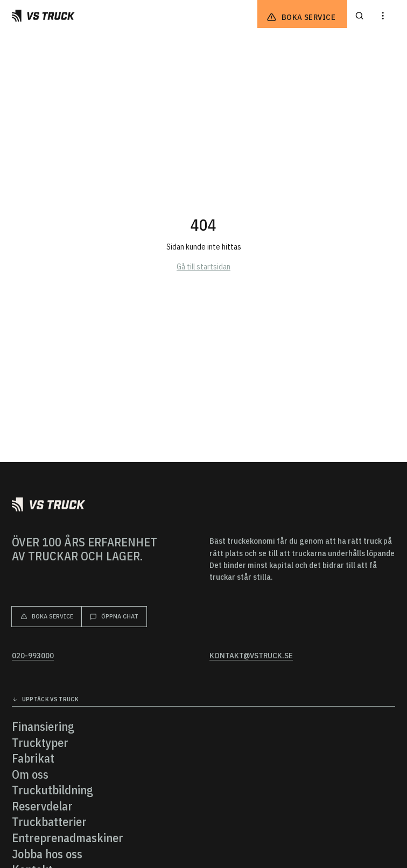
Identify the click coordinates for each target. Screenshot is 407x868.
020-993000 (33, 656)
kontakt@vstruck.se (251, 656)
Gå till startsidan (203, 266)
